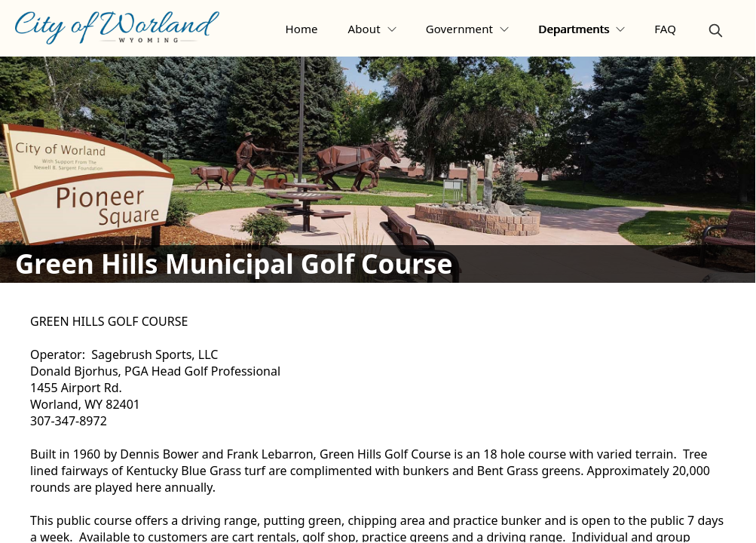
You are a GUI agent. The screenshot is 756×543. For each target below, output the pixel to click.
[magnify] (716, 31)
